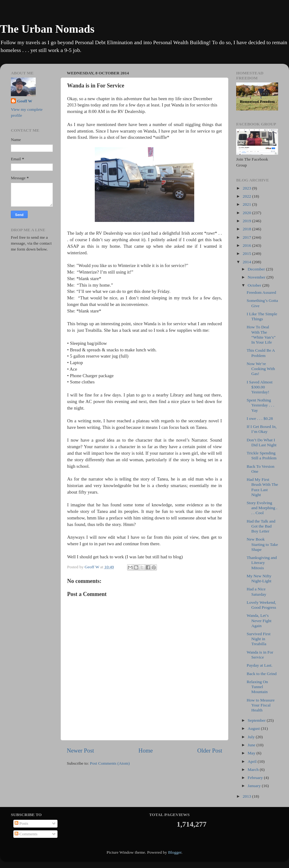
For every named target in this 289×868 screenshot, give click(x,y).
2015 (247, 253)
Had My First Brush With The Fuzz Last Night (262, 487)
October (255, 285)
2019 (247, 221)
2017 (247, 237)
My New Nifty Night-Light (259, 578)
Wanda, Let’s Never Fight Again (259, 620)
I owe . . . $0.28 (260, 418)
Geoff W (25, 101)
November (257, 277)
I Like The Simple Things (262, 316)
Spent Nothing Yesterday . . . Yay (261, 405)
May (252, 753)
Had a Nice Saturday (257, 591)
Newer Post (80, 751)
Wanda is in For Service (260, 655)
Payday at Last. (260, 665)
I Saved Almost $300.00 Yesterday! (260, 387)
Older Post (210, 751)
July (252, 737)
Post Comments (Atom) (110, 763)
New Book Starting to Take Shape (262, 544)
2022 (247, 196)
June (252, 745)
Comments (26, 834)
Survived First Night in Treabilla (259, 639)
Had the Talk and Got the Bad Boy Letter (261, 526)
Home (146, 751)
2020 (247, 213)
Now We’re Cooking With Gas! (261, 369)
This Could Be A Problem (261, 353)
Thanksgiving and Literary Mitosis (262, 563)
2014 (247, 262)
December (257, 269)
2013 (247, 796)
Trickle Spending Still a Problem (262, 455)
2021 (247, 204)
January (255, 786)
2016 (247, 245)
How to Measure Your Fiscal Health (261, 705)
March (254, 769)
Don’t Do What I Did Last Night (262, 442)
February (256, 778)
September (257, 720)
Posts (21, 823)
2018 (247, 229)
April (253, 761)
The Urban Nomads (47, 29)
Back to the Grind (262, 674)
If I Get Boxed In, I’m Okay (262, 429)
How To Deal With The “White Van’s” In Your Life (261, 335)
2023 (247, 188)
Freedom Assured (261, 292)
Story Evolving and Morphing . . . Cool (262, 508)
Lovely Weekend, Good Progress (261, 605)
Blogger (175, 852)
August (254, 728)
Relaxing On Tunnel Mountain (257, 687)
